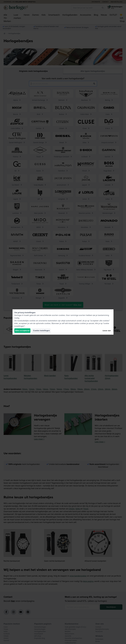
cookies (62, 315)
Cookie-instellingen (41, 331)
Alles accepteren (22, 331)
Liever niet (107, 331)
